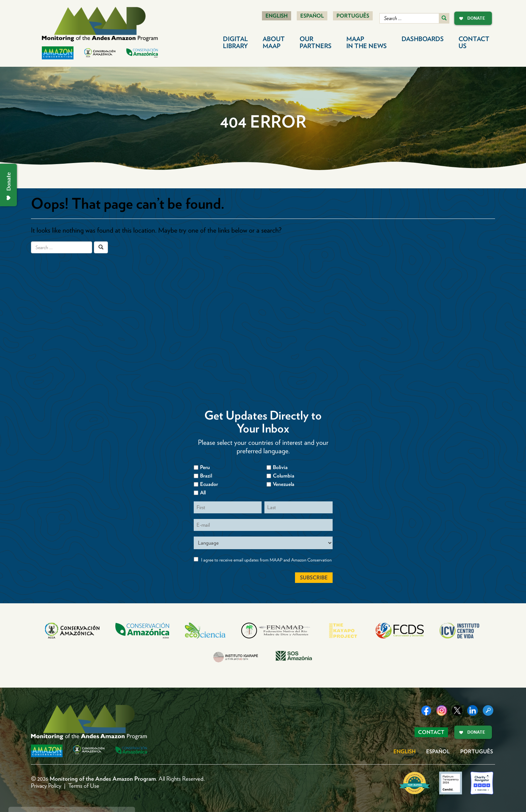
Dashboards (423, 39)
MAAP (367, 42)
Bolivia (280, 467)
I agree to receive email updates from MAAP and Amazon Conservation (266, 560)
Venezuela (284, 484)
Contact (474, 42)
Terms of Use (84, 786)
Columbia (284, 476)
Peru (205, 467)
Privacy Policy (46, 786)
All (203, 493)
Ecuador (209, 484)
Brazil (206, 476)
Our (316, 42)
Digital (235, 42)
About (274, 42)
